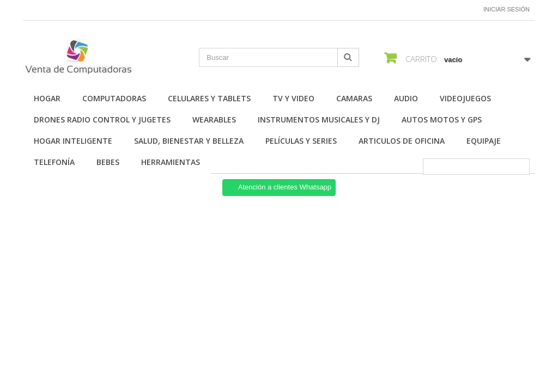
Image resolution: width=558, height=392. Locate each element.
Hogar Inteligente (73, 141)
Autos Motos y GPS (442, 120)
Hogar (47, 98)
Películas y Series (301, 141)
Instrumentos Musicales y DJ (319, 120)
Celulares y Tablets (209, 98)
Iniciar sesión (507, 9)
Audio (406, 98)
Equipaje (484, 141)
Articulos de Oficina (402, 141)
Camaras (354, 98)
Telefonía (54, 162)
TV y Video (293, 98)
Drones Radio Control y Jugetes (102, 120)
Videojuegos (465, 98)
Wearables (214, 120)
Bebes (108, 162)
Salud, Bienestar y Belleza (189, 141)
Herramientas (171, 162)
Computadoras (114, 98)
